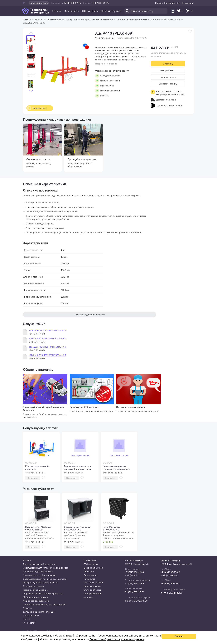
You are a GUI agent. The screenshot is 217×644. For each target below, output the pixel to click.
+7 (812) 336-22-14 (134, 572)
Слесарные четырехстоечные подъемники (138, 19)
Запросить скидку (168, 84)
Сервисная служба (93, 568)
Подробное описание (106, 64)
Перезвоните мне (39, 3)
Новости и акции (92, 586)
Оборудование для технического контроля (45, 579)
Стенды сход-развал (33, 586)
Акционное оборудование (36, 601)
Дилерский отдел (93, 593)
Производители (31, 615)
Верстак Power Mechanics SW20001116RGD (38, 528)
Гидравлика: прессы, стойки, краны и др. (43, 593)
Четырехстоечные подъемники (97, 19)
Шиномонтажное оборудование (39, 575)
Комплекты (72, 11)
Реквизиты (89, 579)
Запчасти (28, 608)
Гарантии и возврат (93, 582)
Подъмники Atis (172, 19)
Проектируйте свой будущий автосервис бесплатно (44, 408)
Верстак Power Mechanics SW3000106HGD (77, 528)
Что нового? (29, 623)
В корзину (168, 64)
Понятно (179, 636)
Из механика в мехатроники (130, 407)
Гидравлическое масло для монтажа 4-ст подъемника (78, 468)
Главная (27, 19)
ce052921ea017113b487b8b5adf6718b (47, 347)
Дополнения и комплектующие (39, 612)
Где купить (170, 3)
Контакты (89, 597)
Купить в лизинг (168, 77)
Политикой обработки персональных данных (117, 639)
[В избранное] (190, 31)
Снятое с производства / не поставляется (44, 604)
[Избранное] (181, 11)
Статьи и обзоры (92, 590)
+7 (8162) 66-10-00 (170, 572)
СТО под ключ (90, 11)
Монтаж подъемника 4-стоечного (37, 468)
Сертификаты (91, 575)
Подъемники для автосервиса (62, 19)
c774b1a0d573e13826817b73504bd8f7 (47, 355)
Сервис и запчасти (38, 159)
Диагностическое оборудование (39, 564)
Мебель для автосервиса (36, 597)
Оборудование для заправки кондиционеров (46, 568)
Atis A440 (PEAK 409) (34, 23)
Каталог (57, 11)
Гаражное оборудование (35, 590)
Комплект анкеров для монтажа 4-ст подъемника (116, 468)
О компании (188, 3)
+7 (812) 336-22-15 (134, 583)
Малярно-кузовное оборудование (40, 582)
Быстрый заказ (168, 70)
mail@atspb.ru (133, 575)
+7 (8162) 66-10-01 (170, 583)
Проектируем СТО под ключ (84, 407)
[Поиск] (146, 11)
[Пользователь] (173, 11)
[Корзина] (190, 11)
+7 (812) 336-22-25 (135, 591)
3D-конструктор (111, 11)
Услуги (26, 619)
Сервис (159, 3)
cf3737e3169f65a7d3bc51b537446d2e (48, 339)
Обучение (89, 571)
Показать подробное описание (90, 314)
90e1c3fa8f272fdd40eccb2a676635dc (48, 330)
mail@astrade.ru (169, 575)
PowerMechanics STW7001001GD (111, 528)
